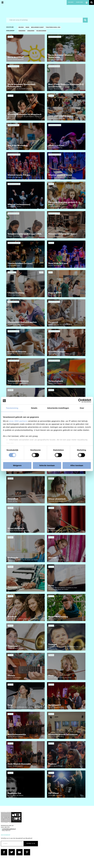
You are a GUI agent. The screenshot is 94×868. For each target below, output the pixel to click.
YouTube (19, 850)
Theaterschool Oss (53, 28)
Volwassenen (41, 31)
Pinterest (27, 850)
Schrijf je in (31, 844)
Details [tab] (34, 408)
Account (87, 2)
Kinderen (22, 31)
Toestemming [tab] (12, 408)
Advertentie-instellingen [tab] (58, 408)
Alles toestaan (77, 465)
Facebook (4, 850)
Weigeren (17, 465)
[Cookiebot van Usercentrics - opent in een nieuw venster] (80, 401)
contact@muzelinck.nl (9, 829)
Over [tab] (82, 408)
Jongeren (31, 31)
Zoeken (92, 2)
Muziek (21, 28)
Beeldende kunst (37, 28)
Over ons (79, 2)
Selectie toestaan (47, 465)
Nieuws (71, 2)
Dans (27, 28)
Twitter (11, 850)
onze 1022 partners (18, 421)
